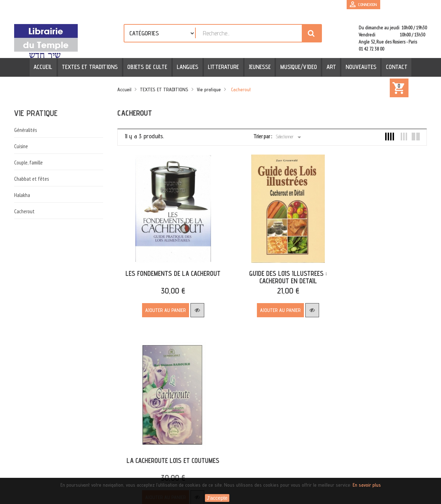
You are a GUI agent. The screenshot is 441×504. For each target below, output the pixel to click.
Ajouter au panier (160, 298)
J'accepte (217, 498)
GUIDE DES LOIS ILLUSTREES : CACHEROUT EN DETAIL (270, 265)
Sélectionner (290, 137)
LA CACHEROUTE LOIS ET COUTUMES (373, 261)
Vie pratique (36, 113)
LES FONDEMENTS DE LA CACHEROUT (167, 261)
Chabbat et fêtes (31, 179)
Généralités (25, 130)
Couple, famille (28, 163)
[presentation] (82, 472)
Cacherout (24, 211)
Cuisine (21, 146)
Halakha (22, 195)
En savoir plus (367, 485)
